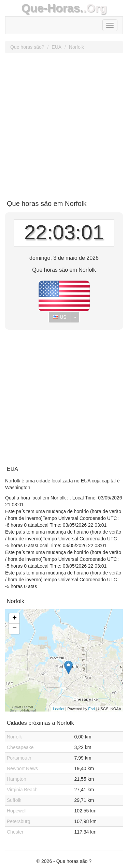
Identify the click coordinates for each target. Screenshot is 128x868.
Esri (92, 709)
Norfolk (76, 47)
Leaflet (59, 709)
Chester (15, 832)
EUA (56, 47)
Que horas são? (27, 47)
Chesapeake (20, 747)
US (60, 317)
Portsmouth (19, 758)
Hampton (17, 779)
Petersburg (18, 821)
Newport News (22, 768)
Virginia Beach (22, 790)
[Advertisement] (64, 124)
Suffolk (14, 800)
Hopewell (17, 811)
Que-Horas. (52, 8)
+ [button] (15, 618)
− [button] (15, 629)
